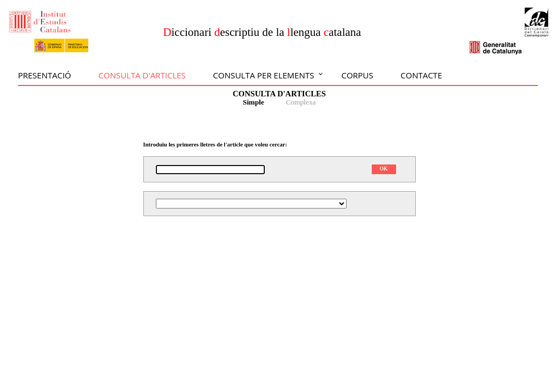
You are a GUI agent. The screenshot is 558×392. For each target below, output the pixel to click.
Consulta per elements (264, 75)
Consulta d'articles (142, 75)
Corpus (357, 75)
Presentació (45, 75)
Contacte (421, 75)
